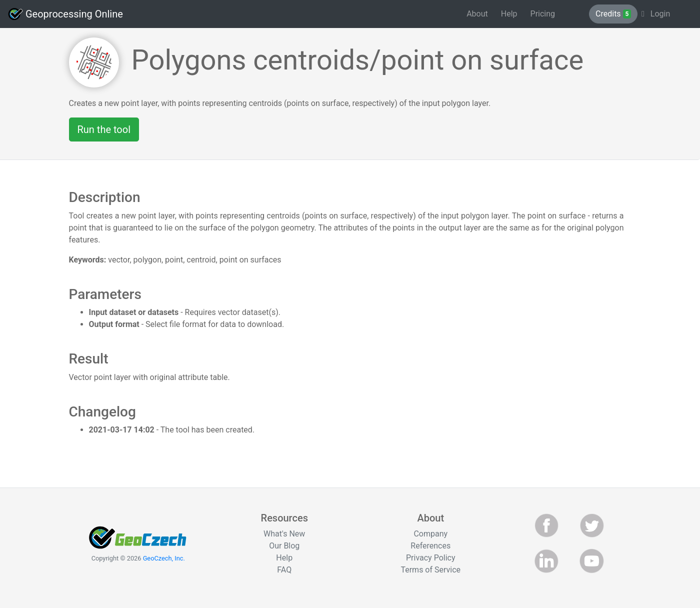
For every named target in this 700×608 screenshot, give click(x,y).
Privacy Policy (431, 558)
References (430, 546)
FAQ (284, 570)
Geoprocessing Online (65, 14)
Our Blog (284, 546)
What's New (284, 534)
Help (509, 14)
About (477, 14)
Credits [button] (613, 14)
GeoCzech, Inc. (164, 558)
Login (656, 14)
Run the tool (104, 129)
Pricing (543, 14)
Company (430, 534)
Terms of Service (430, 570)
